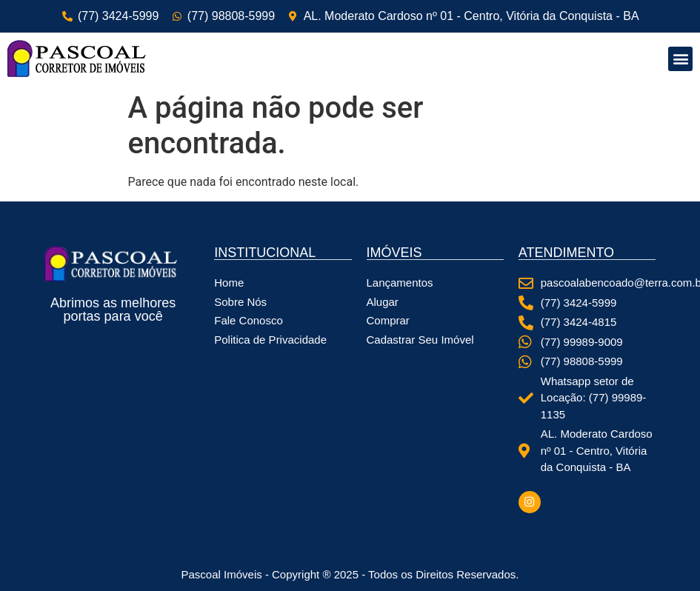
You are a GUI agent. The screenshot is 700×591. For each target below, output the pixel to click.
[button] (680, 59)
